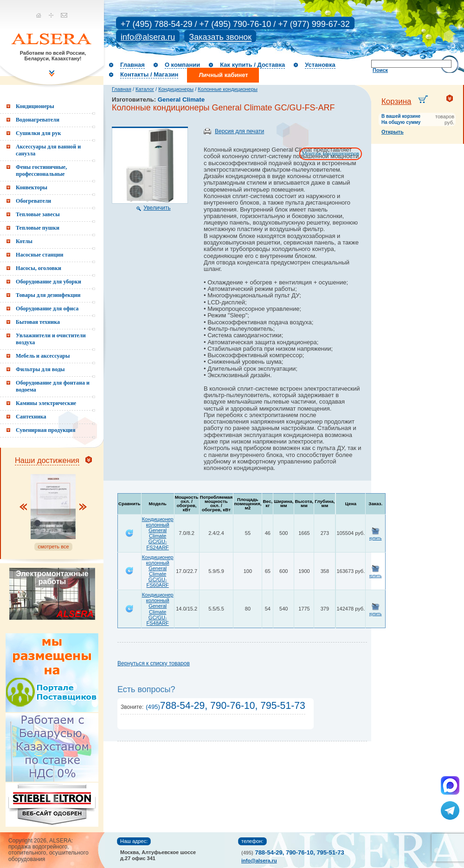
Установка (320, 65)
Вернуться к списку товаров (154, 663)
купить (376, 538)
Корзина (396, 101)
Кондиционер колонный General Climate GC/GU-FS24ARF (158, 533)
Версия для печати (239, 131)
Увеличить (157, 208)
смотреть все (53, 547)
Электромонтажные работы (52, 578)
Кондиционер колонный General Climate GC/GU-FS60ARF (158, 571)
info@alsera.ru (148, 37)
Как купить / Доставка (252, 65)
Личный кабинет (223, 75)
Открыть (393, 132)
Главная (132, 65)
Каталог (145, 89)
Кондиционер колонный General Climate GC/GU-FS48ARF (158, 609)
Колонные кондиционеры (228, 89)
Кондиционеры (176, 89)
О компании (182, 65)
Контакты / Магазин (149, 74)
